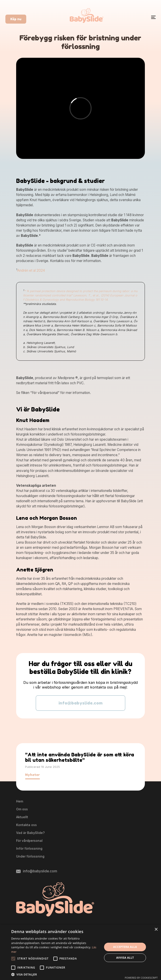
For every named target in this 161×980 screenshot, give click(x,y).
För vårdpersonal (29, 841)
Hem (20, 801)
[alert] (80, 952)
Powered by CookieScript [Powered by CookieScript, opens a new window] (141, 978)
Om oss (22, 809)
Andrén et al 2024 (31, 270)
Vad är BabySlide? (30, 833)
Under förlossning (30, 856)
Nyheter (33, 775)
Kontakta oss (26, 825)
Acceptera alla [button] (125, 947)
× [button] (156, 930)
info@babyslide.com (80, 703)
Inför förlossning (29, 848)
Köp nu (16, 19)
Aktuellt (22, 817)
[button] (55, 974)
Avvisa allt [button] (125, 958)
